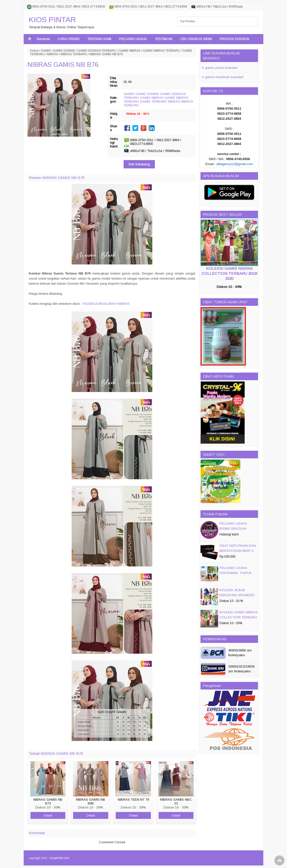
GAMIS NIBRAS (130, 51)
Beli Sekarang (139, 164)
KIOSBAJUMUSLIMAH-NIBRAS (106, 304)
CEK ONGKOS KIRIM (196, 39)
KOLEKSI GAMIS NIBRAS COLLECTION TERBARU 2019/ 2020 (229, 273)
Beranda (43, 39)
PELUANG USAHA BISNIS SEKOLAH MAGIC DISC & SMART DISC (237, 531)
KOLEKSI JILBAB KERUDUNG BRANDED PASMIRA (237, 595)
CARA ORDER (68, 39)
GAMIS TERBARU (153, 101)
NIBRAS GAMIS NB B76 (63, 65)
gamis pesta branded (221, 68)
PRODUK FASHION (234, 39)
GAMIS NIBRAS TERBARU (161, 51)
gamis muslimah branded (224, 77)
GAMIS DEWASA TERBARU (97, 51)
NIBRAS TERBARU (74, 54)
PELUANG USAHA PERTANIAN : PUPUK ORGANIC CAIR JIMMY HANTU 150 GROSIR (237, 575)
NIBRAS (53, 54)
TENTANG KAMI (99, 39)
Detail (48, 815)
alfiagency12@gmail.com (235, 164)
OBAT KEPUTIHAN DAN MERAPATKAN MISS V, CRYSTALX (238, 551)
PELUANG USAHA (133, 39)
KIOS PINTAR (52, 20)
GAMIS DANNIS (64, 51)
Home (34, 51)
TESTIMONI (163, 39)
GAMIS (46, 51)
